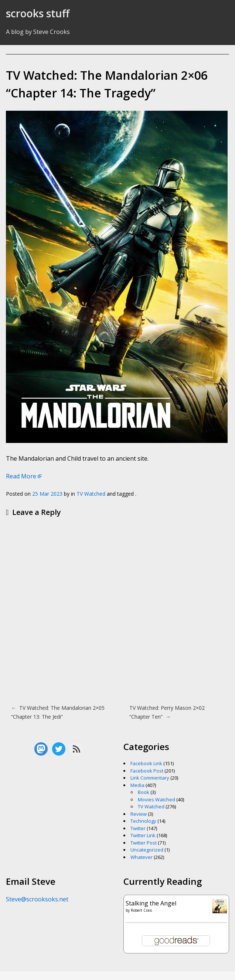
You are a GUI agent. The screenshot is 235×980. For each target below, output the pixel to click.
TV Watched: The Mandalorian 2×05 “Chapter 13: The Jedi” (58, 712)
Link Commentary (150, 778)
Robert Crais (141, 910)
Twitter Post (144, 843)
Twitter (138, 828)
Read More (21, 476)
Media (137, 785)
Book (144, 792)
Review (139, 814)
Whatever (142, 857)
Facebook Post (147, 771)
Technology (143, 821)
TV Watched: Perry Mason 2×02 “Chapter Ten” (167, 712)
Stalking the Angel (151, 903)
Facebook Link (146, 763)
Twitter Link (143, 835)
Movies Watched (156, 800)
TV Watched (91, 494)
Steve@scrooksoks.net (37, 899)
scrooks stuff (38, 13)
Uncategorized (147, 850)
